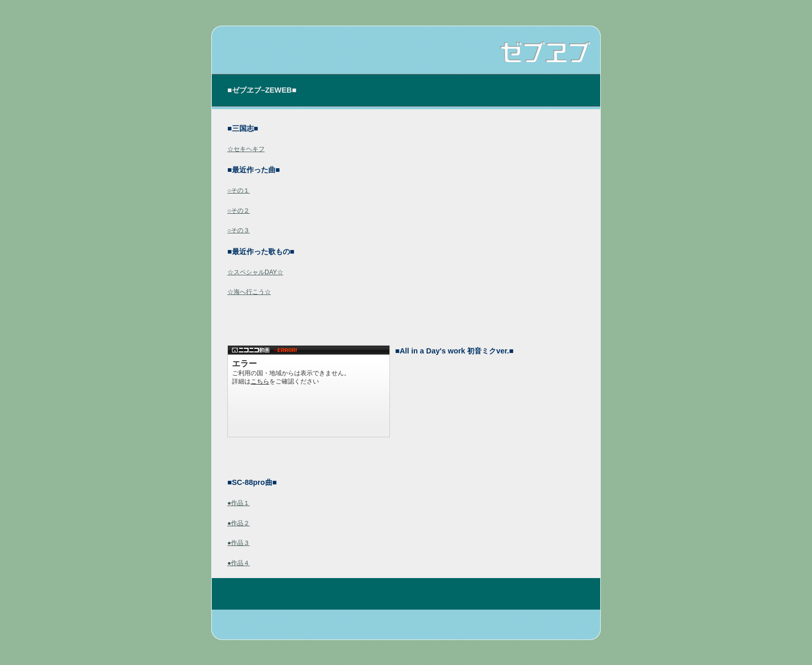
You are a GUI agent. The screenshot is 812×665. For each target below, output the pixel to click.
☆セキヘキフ (246, 149)
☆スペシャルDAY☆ (255, 272)
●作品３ (238, 543)
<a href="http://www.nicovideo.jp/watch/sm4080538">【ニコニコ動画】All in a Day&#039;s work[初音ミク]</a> (309, 391)
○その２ (238, 211)
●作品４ (238, 563)
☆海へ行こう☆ (249, 292)
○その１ (238, 190)
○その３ (238, 230)
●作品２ (238, 523)
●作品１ (238, 503)
